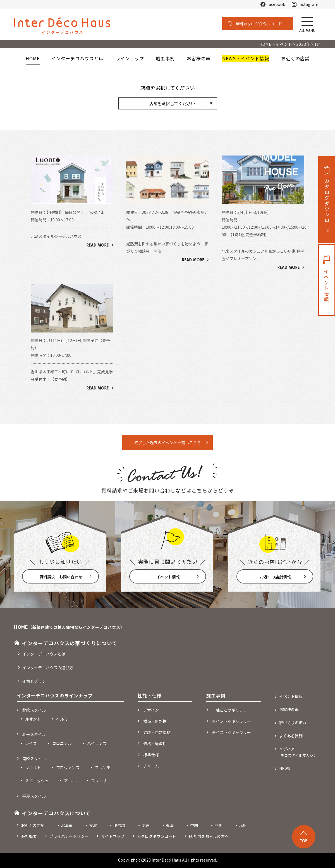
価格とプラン (34, 681)
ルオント (33, 719)
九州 (243, 825)
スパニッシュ (37, 781)
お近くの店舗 (33, 825)
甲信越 (119, 825)
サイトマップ (113, 836)
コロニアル (62, 743)
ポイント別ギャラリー (231, 721)
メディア (299, 752)
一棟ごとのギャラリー (231, 710)
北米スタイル (34, 734)
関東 (145, 825)
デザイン (151, 710)
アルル (70, 781)
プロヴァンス (68, 767)
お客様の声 (289, 709)
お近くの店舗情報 (275, 577)
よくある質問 (291, 736)
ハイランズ (97, 743)
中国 (194, 825)
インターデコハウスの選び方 (48, 668)
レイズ (31, 743)
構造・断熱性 (155, 721)
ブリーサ (99, 781)
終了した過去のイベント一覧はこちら (167, 443)
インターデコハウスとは (44, 654)
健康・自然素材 (157, 732)
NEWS (285, 768)
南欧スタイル (34, 759)
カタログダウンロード (327, 206)
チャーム (151, 766)
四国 (218, 825)
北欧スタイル (34, 710)
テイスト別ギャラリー (231, 732)
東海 (170, 825)
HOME (33, 58)
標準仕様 (151, 755)
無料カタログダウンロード (259, 24)
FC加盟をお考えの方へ (209, 836)
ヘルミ (62, 719)
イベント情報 (168, 577)
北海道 (67, 825)
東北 (93, 825)
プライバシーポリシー (69, 836)
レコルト (33, 767)
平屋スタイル (34, 796)
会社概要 (29, 836)
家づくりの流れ (293, 723)
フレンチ (103, 767)
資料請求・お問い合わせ (61, 577)
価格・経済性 (155, 743)
